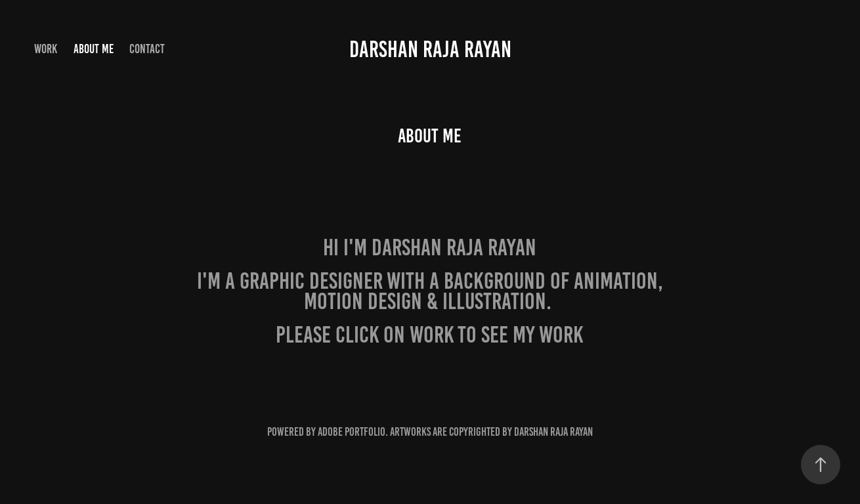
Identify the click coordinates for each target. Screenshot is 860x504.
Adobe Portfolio (352, 432)
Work (46, 49)
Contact (147, 49)
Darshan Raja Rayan (430, 49)
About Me (94, 49)
